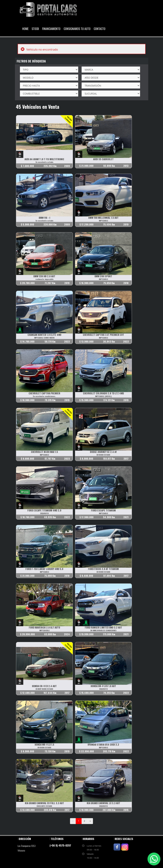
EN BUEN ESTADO (103, 455)
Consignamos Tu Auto (77, 29)
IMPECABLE (103, 221)
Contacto (100, 29)
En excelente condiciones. (44, 396)
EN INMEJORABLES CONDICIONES (103, 630)
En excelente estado (44, 162)
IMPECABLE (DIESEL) (103, 396)
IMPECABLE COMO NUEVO (44, 338)
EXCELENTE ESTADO (44, 806)
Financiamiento (51, 29)
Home (25, 29)
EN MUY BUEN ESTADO (44, 689)
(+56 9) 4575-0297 (60, 845)
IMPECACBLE (44, 630)
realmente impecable (44, 279)
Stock (35, 29)
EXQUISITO (44, 513)
